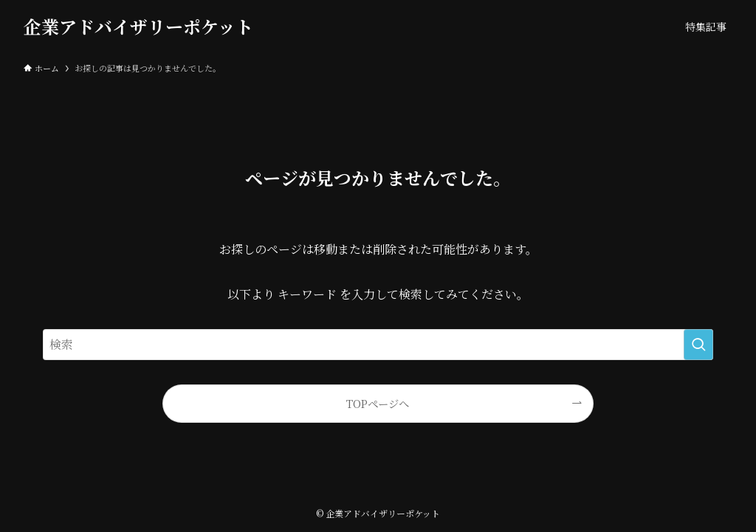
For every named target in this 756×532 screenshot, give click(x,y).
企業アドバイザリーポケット (138, 27)
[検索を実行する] (698, 345)
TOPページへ (378, 403)
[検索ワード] (378, 345)
